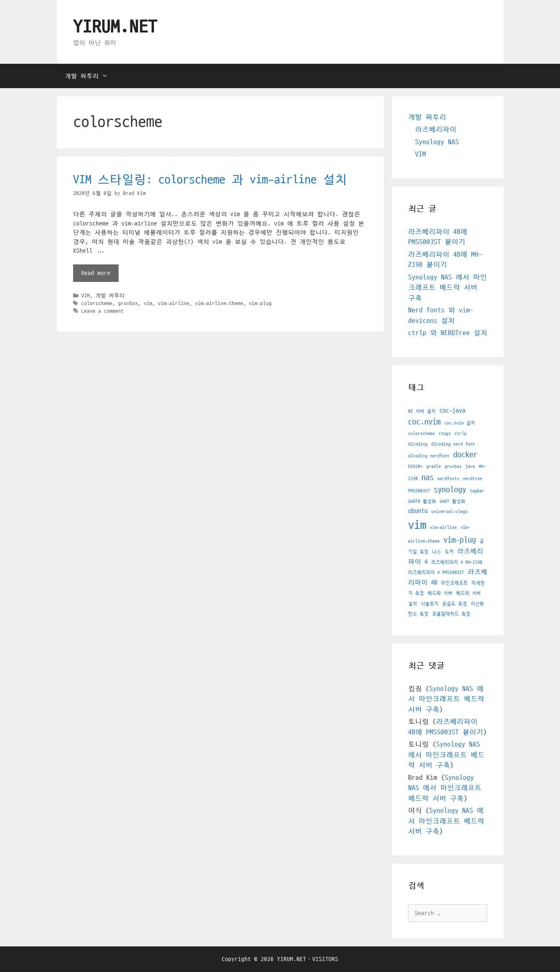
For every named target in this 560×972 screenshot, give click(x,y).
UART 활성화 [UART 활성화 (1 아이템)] (453, 501)
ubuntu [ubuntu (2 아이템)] (418, 511)
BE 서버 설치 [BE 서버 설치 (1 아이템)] (422, 411)
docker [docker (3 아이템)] (465, 455)
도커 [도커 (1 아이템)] (449, 552)
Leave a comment (103, 311)
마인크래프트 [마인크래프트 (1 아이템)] (454, 583)
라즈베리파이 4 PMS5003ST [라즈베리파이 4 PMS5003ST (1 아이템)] (436, 573)
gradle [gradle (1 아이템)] (434, 467)
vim (148, 303)
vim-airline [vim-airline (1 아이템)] (443, 527)
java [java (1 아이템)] (470, 467)
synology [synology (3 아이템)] (450, 490)
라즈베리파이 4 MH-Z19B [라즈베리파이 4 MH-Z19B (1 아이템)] (457, 562)
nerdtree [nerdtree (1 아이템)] (473, 479)
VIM (85, 296)
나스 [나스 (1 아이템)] (437, 552)
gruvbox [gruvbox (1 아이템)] (453, 467)
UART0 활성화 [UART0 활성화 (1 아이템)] (422, 501)
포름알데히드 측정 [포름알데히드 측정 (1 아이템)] (451, 614)
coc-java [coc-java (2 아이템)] (452, 411)
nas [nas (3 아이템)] (428, 478)
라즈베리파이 (436, 130)
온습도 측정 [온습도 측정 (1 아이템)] (455, 604)
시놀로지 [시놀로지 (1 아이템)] (430, 604)
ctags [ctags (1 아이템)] (445, 434)
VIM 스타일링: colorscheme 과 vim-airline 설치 (210, 180)
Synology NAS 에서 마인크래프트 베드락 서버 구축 (448, 288)
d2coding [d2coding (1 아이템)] (418, 444)
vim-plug (260, 303)
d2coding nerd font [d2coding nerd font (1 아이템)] (453, 444)
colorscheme (97, 303)
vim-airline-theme (219, 303)
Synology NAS (437, 142)
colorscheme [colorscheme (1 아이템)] (422, 434)
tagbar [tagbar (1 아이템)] (477, 491)
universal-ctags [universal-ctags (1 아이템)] (450, 512)
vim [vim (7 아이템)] (417, 525)
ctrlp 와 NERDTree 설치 (448, 333)
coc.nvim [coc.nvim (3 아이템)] (424, 422)
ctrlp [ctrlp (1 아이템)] (461, 434)
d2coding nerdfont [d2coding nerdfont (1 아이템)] (429, 456)
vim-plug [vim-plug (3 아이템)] (460, 540)
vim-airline (174, 303)
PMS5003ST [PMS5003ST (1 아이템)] (419, 491)
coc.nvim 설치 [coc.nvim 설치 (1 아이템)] (460, 423)
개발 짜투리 (90, 76)
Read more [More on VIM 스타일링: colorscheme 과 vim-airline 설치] (96, 273)
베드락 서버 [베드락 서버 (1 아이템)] (440, 593)
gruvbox (128, 303)
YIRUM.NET (115, 27)
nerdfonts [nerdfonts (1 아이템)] (448, 479)
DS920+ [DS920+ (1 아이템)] (415, 467)
